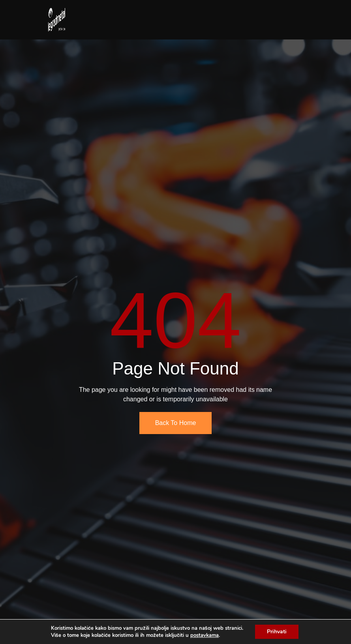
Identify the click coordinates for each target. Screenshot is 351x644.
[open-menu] (118, 12)
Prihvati (277, 632)
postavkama (205, 635)
